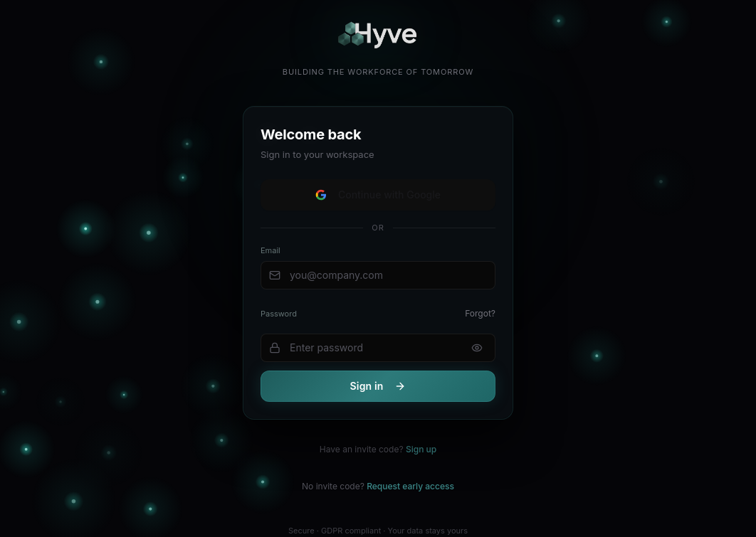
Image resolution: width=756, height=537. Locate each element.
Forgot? (480, 313)
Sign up (421, 449)
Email (271, 250)
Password (279, 314)
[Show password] (477, 348)
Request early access (410, 486)
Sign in (378, 386)
